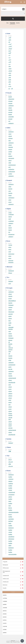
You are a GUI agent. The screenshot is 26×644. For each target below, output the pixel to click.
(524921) (5, 620)
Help (11, 642)
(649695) (5, 633)
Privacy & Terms (16, 642)
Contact (8, 642)
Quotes (18, 23)
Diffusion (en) (6, 568)
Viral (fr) (5, 588)
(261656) (5, 614)
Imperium (13, 641)
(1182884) (5, 601)
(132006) (5, 630)
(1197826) (5, 598)
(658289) (5, 604)
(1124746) (5, 626)
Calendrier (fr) (6, 576)
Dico (8, 23)
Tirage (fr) (5, 562)
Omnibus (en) (6, 582)
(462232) (5, 595)
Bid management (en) (6, 572)
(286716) (5, 611)
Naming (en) (5, 565)
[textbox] (13, 9)
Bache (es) (5, 585)
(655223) (5, 617)
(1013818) (5, 608)
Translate (12, 23)
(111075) (5, 623)
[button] (21, 2)
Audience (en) (6, 579)
